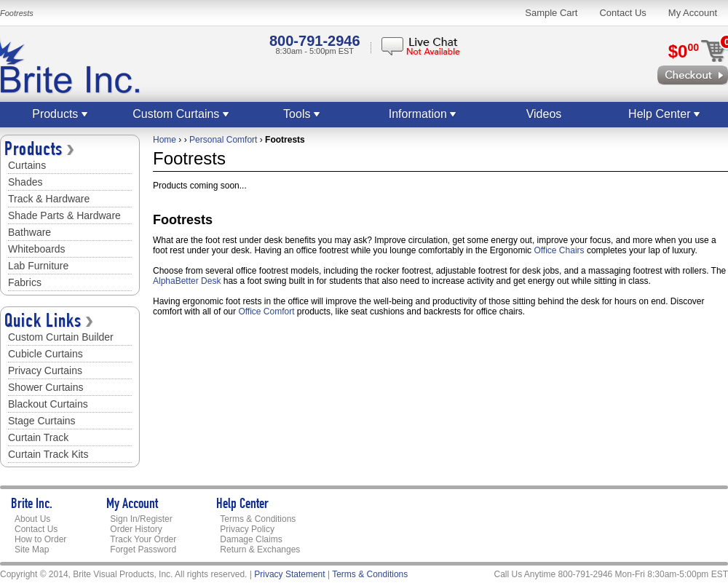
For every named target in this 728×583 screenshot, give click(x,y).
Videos (544, 114)
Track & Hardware (49, 199)
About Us (32, 519)
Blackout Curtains (48, 404)
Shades (25, 182)
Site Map (32, 550)
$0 (684, 51)
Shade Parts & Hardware (64, 215)
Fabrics (25, 282)
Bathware (29, 232)
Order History (136, 529)
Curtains (27, 165)
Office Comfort (266, 312)
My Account (693, 13)
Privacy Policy (247, 529)
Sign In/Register (141, 519)
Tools (302, 114)
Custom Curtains (181, 114)
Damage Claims (251, 539)
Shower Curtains (46, 387)
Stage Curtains (42, 421)
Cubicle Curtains (45, 354)
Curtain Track (38, 437)
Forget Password (143, 550)
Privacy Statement (289, 574)
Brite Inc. (32, 505)
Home (165, 140)
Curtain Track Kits (48, 454)
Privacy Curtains (45, 370)
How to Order (40, 539)
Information (423, 114)
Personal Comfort (223, 140)
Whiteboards (37, 249)
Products (60, 114)
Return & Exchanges (260, 550)
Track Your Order (143, 539)
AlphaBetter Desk (187, 281)
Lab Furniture (38, 266)
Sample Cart (551, 13)
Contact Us (622, 13)
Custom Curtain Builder (61, 337)
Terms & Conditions (258, 519)
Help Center (665, 114)
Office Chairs (559, 250)
